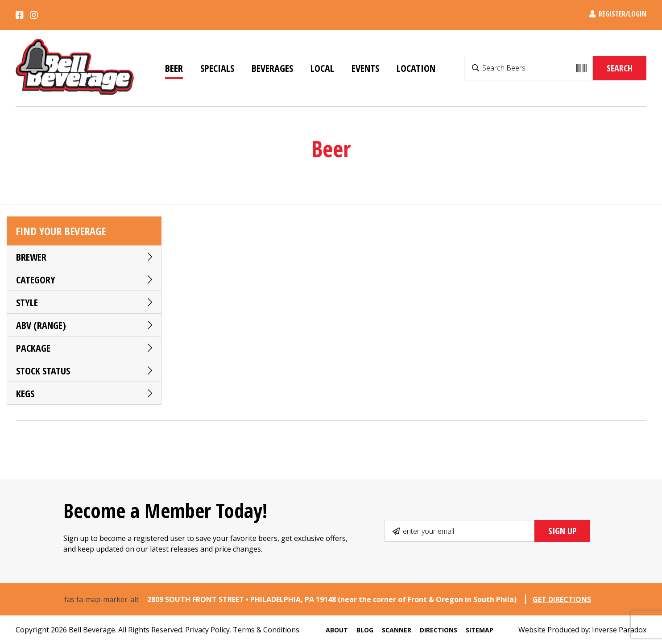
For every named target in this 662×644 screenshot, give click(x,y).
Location (416, 68)
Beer (174, 68)
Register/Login (618, 14)
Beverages (272, 68)
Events (365, 68)
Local (322, 68)
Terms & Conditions (266, 630)
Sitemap (480, 630)
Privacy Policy (207, 630)
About (337, 630)
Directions (439, 630)
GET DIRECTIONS (562, 599)
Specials (217, 68)
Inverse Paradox (619, 630)
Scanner (397, 630)
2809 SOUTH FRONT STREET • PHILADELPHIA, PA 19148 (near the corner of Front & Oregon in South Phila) (333, 599)
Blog (365, 630)
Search (620, 68)
